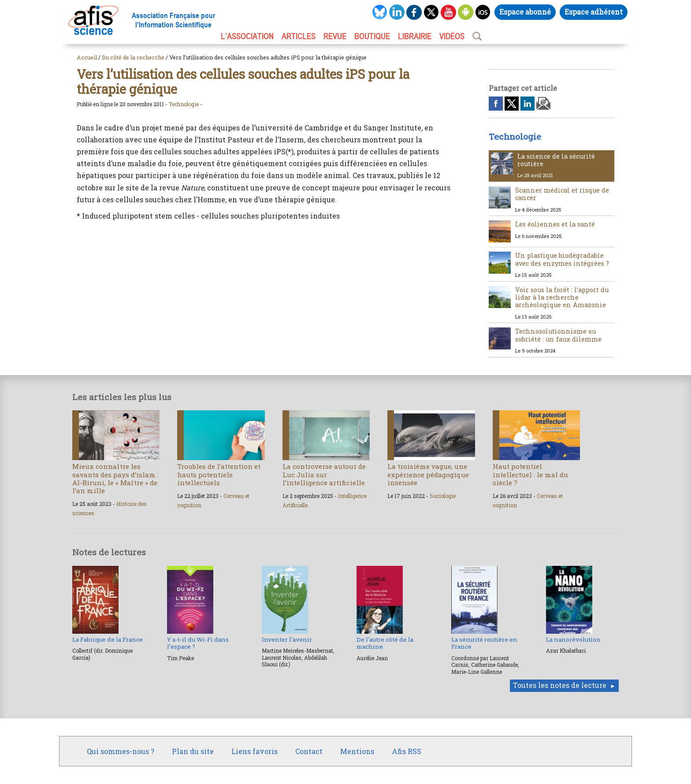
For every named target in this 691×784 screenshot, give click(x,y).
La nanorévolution (573, 639)
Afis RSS (407, 751)
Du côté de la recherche (133, 57)
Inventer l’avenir (287, 639)
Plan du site (193, 751)
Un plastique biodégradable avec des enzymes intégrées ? (562, 259)
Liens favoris (254, 751)
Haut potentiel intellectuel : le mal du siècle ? (530, 474)
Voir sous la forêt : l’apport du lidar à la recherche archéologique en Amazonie (562, 297)
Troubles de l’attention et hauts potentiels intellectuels (219, 474)
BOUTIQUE (372, 36)
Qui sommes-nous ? (121, 751)
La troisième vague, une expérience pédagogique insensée (428, 474)
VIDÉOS (452, 36)
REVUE (335, 36)
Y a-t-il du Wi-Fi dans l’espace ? (198, 643)
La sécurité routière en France (484, 643)
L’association (247, 36)
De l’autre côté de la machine (385, 643)
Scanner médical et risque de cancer (562, 194)
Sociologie (443, 496)
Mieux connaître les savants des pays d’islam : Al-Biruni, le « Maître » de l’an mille (115, 478)
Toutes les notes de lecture (560, 685)
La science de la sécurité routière (556, 160)
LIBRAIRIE (415, 36)
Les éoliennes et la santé (555, 224)
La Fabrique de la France (108, 639)
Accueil (87, 57)
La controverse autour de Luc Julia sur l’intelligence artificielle (324, 474)
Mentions (357, 751)
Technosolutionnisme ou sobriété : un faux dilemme (558, 335)
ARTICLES (299, 36)
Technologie (184, 104)
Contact (309, 751)
